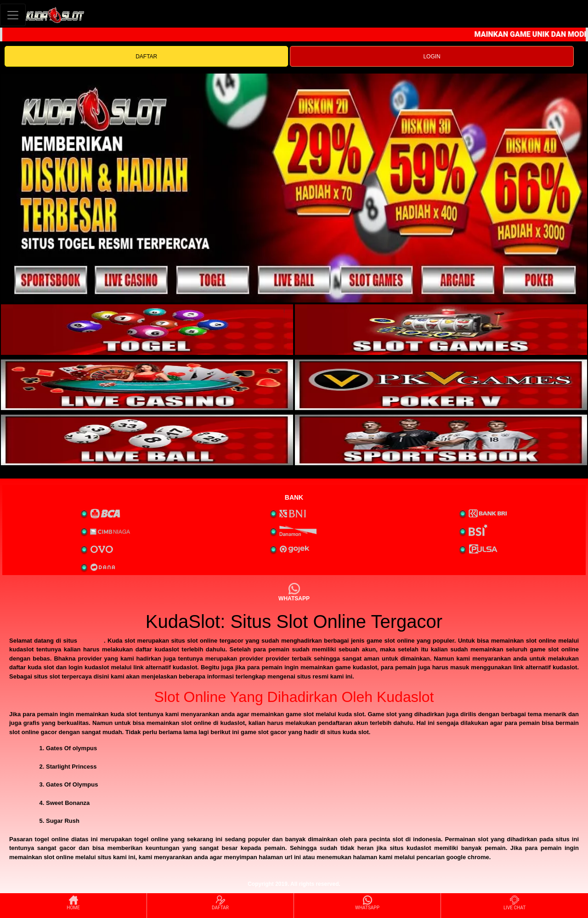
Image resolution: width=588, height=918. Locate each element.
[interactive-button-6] (441, 440)
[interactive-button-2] (441, 330)
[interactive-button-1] (147, 330)
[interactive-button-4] (441, 385)
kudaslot (91, 641)
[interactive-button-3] (147, 385)
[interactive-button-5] (147, 440)
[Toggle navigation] (13, 15)
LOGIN (432, 57)
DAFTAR (146, 57)
